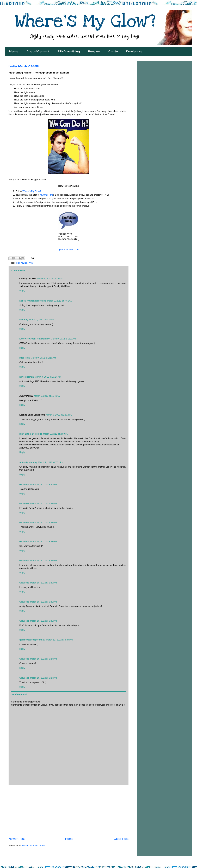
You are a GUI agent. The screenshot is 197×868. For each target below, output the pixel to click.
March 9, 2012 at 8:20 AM (63, 340)
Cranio (113, 51)
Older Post (121, 840)
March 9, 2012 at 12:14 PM (59, 416)
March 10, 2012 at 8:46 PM (43, 486)
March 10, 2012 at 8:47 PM (43, 505)
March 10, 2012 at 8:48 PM (43, 543)
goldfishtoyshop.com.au (32, 641)
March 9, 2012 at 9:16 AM (43, 359)
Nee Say (24, 321)
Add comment (20, 696)
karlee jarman (27, 378)
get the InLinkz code (69, 251)
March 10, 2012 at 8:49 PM (43, 603)
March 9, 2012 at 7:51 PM (51, 464)
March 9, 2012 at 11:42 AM (47, 397)
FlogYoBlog (22, 264)
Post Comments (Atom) (34, 847)
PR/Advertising (69, 51)
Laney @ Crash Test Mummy (34, 340)
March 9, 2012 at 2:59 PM (56, 435)
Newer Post (17, 840)
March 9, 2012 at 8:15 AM (42, 321)
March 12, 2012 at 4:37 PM (59, 641)
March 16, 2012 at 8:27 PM (43, 660)
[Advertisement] (69, 812)
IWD (31, 264)
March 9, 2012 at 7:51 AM (60, 302)
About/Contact (38, 51)
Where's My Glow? (32, 191)
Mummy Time (47, 195)
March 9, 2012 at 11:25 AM (48, 378)
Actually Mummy (28, 464)
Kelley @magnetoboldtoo (33, 302)
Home (14, 51)
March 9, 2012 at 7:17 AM (50, 280)
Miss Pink (24, 359)
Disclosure (134, 51)
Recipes (94, 51)
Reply (22, 292)
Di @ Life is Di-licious (31, 435)
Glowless (24, 486)
